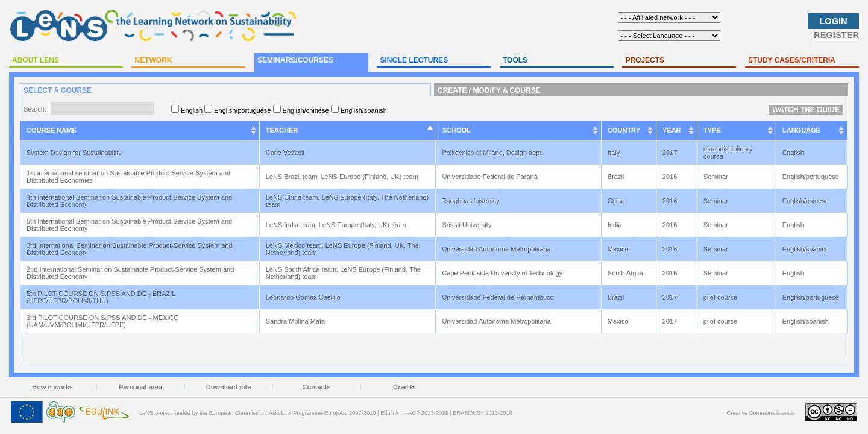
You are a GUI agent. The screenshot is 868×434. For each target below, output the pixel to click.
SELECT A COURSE (58, 90)
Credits (404, 387)
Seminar (717, 177)
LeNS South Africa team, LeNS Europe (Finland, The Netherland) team (343, 273)
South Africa (626, 273)
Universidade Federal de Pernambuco (498, 297)
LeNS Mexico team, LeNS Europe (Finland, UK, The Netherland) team (342, 249)
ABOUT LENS (36, 60)
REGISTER (836, 35)
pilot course (721, 297)
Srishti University (467, 225)
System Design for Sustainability (75, 153)
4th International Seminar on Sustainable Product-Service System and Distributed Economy (129, 201)
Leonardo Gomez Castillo (304, 297)
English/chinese (807, 201)
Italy (615, 153)
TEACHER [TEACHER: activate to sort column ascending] (282, 130)
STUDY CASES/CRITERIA (792, 60)
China (617, 201)
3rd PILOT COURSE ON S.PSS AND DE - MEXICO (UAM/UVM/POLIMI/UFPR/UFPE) (103, 321)
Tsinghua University (471, 201)
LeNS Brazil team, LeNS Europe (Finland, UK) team (343, 177)
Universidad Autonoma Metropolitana (497, 249)
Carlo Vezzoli (286, 153)
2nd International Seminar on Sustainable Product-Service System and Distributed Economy (130, 273)
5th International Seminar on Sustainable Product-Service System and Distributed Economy (129, 225)
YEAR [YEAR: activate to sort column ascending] (672, 130)
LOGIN (833, 21)
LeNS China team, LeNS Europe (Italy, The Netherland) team (347, 201)
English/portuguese (812, 177)
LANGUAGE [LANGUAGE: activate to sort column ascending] (801, 130)
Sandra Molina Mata (297, 321)
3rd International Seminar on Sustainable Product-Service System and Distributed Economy (130, 249)
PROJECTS (645, 60)
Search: (89, 109)
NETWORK (153, 60)
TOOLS (515, 60)
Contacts (316, 387)
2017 (671, 153)
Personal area (140, 387)
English (794, 153)
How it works (52, 387)
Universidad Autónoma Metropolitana (497, 321)
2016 (671, 177)
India (616, 225)
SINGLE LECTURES (414, 60)
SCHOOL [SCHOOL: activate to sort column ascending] (457, 130)
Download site (229, 387)
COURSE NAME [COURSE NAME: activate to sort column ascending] (52, 130)
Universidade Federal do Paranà (490, 177)
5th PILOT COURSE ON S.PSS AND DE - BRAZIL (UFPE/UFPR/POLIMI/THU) (101, 297)
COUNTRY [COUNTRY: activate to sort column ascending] (624, 130)
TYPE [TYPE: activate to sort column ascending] (712, 130)
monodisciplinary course (728, 153)
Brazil (617, 177)
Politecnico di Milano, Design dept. (493, 153)
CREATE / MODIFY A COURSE (489, 90)
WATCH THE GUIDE (806, 110)
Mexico (619, 249)
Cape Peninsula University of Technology (503, 273)
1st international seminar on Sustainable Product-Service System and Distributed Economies (128, 177)
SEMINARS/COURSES (295, 60)
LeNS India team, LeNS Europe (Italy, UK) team (337, 225)
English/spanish (807, 249)
